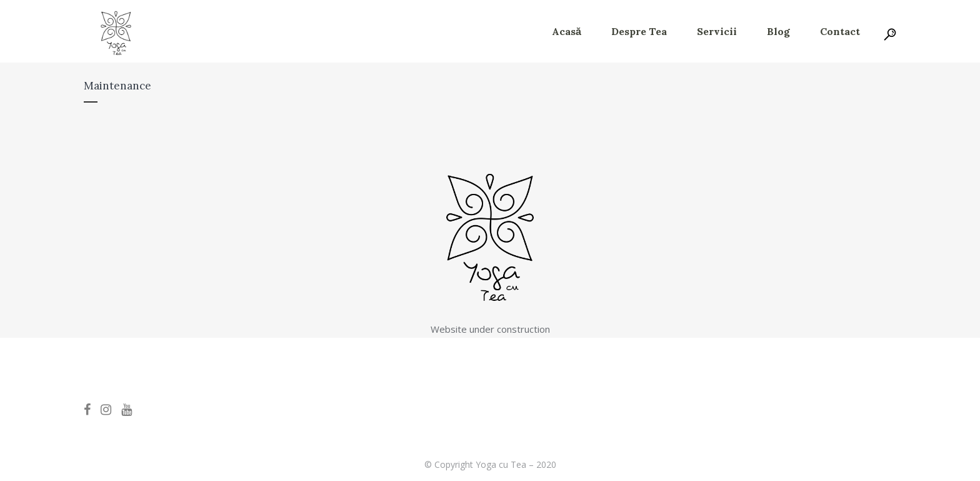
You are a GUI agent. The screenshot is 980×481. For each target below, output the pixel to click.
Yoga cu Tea (501, 464)
